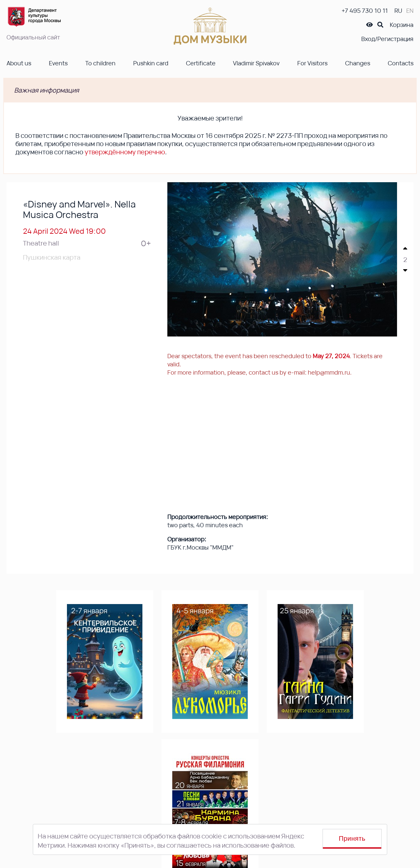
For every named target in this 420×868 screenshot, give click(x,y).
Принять (352, 838)
